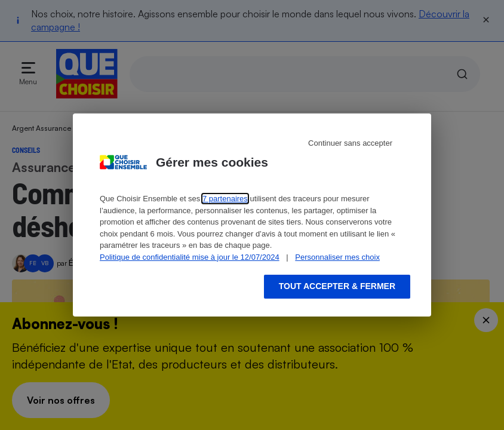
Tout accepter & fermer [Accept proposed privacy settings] (337, 286)
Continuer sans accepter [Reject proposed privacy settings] (350, 143)
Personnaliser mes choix (337, 257)
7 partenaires (225, 199)
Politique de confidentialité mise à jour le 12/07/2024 (190, 257)
